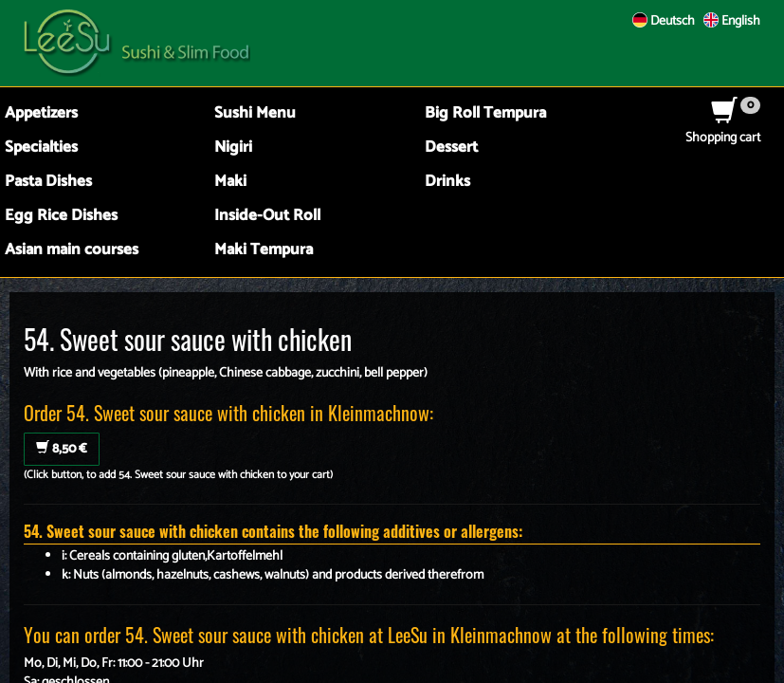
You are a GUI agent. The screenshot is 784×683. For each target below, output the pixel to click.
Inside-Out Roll (267, 216)
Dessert (451, 148)
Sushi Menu (255, 113)
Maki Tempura (264, 250)
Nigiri (233, 148)
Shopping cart (723, 129)
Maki (230, 182)
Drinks (447, 182)
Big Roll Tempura (485, 113)
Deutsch (664, 21)
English (732, 21)
